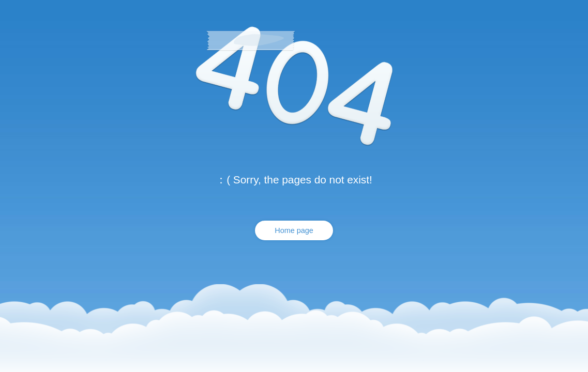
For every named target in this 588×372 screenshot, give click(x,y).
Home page (294, 230)
